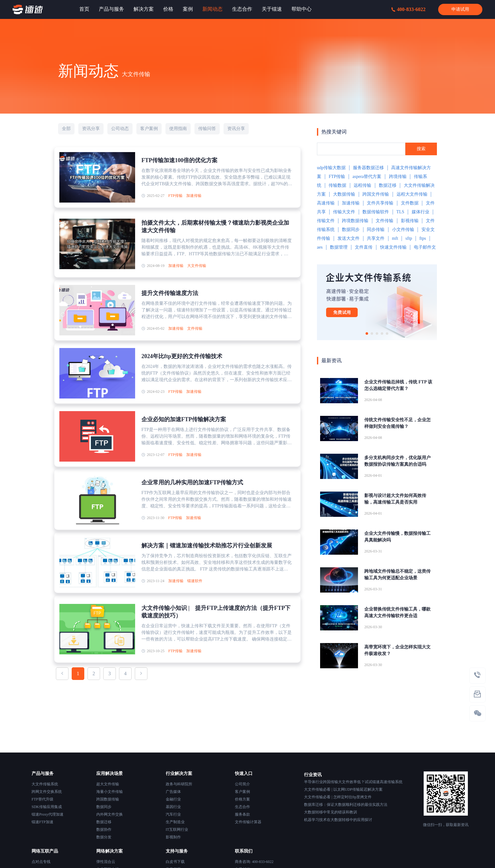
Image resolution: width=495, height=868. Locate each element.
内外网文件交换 (110, 814)
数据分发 (104, 837)
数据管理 (339, 247)
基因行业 (173, 807)
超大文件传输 (108, 784)
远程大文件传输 (412, 194)
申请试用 (460, 9)
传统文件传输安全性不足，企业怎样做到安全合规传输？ (397, 423)
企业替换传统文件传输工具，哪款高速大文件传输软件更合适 (397, 612)
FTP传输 (175, 196)
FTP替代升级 (42, 799)
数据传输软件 (376, 212)
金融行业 (173, 799)
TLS (400, 212)
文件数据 (410, 203)
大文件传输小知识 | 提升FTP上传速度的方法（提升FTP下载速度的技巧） (216, 612)
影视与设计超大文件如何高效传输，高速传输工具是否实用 (395, 499)
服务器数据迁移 (368, 168)
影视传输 (410, 221)
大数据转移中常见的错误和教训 (331, 812)
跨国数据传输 (108, 799)
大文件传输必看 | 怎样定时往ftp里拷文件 (338, 797)
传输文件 (326, 221)
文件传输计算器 (248, 822)
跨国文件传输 (376, 194)
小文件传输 (403, 230)
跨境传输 (398, 177)
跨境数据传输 (355, 221)
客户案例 (242, 792)
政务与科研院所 (179, 784)
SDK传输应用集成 (47, 807)
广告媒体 (173, 792)
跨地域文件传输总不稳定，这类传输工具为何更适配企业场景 (397, 575)
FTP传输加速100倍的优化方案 (179, 160)
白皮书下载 (175, 862)
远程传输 (362, 185)
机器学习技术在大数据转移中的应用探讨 (338, 820)
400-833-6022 (409, 9)
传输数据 (337, 185)
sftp (409, 238)
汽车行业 (173, 814)
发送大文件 (349, 238)
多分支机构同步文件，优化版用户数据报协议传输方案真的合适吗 (397, 461)
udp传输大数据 (331, 168)
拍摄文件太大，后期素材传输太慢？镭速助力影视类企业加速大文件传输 (215, 227)
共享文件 (376, 238)
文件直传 (364, 247)
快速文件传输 (393, 247)
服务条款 (242, 814)
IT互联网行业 (177, 830)
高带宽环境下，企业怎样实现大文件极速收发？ (397, 650)
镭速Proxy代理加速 (48, 814)
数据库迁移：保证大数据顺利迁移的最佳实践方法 (346, 805)
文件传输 (195, 328)
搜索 (421, 149)
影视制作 (173, 837)
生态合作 (242, 807)
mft (395, 238)
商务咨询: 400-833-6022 (254, 862)
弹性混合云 (106, 862)
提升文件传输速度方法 (170, 293)
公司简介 (242, 784)
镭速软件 (195, 581)
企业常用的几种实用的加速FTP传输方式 (192, 482)
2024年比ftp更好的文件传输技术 (182, 356)
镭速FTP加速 (42, 822)
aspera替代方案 (367, 177)
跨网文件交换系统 (47, 792)
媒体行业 (420, 212)
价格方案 (242, 799)
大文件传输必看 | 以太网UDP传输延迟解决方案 (343, 789)
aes (320, 247)
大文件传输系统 (45, 784)
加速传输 (194, 196)
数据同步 (351, 230)
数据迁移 (388, 185)
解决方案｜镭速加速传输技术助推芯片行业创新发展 (207, 546)
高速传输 (326, 203)
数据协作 (104, 830)
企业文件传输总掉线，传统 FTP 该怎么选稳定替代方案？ (398, 385)
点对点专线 (41, 862)
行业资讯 (313, 775)
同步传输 (376, 230)
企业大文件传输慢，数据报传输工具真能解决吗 (397, 537)
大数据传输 (344, 194)
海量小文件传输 (110, 792)
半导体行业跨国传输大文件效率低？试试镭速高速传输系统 (353, 782)
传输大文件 (344, 212)
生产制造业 (175, 822)
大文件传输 (197, 266)
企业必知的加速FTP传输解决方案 (184, 419)
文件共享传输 (380, 203)
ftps (423, 238)
